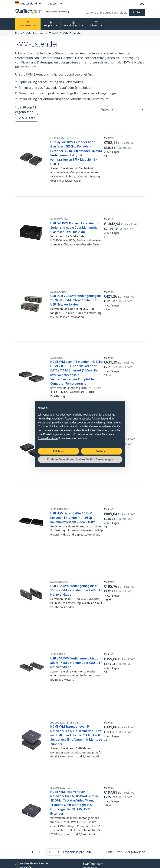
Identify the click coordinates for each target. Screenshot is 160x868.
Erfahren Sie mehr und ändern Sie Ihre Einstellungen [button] (80, 459)
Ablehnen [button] (59, 451)
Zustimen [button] (101, 451)
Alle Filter (26, 118)
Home (19, 33)
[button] (142, 110)
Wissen (96, 24)
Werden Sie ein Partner (34, 863)
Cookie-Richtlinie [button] (48, 438)
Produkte (28, 24)
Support (51, 24)
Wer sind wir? (74, 24)
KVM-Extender (72, 33)
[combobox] (122, 110)
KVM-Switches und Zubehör (43, 33)
